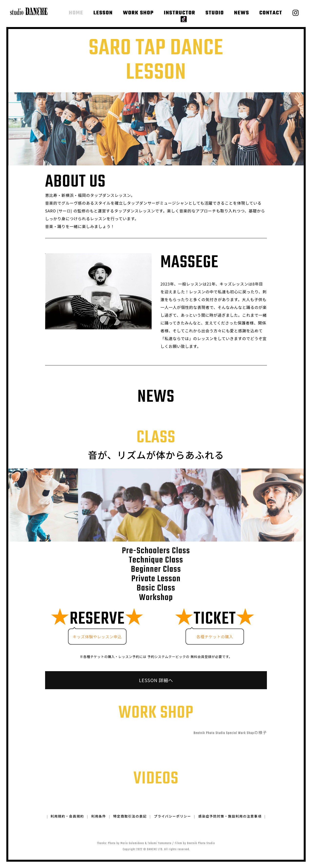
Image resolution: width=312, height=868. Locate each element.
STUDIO (215, 13)
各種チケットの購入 (215, 636)
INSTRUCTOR (180, 13)
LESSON (103, 13)
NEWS (242, 13)
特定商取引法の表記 (130, 823)
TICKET (215, 619)
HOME (76, 13)
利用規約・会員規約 (67, 823)
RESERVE (97, 619)
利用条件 (98, 823)
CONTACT (271, 13)
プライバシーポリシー (173, 823)
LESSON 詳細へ (156, 680)
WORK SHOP (138, 13)
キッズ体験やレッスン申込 (97, 636)
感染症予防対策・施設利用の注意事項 (230, 823)
